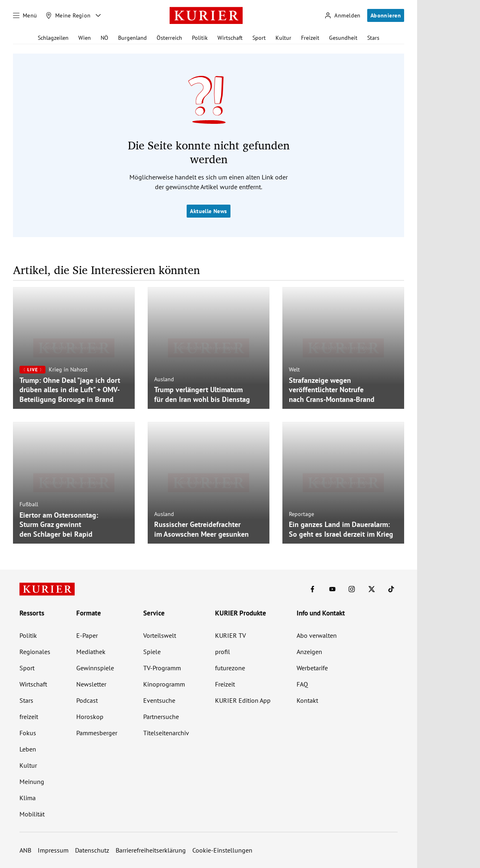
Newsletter (91, 684)
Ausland (164, 379)
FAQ (302, 684)
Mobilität (32, 814)
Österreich (169, 38)
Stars (373, 38)
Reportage (301, 514)
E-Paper (87, 635)
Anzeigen (309, 652)
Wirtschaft (230, 38)
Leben (28, 749)
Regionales (35, 652)
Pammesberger (97, 733)
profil (223, 652)
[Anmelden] (342, 16)
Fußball (29, 504)
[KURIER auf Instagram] (352, 589)
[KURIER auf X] (372, 589)
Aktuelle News (208, 211)
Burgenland (132, 38)
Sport (259, 38)
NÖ (104, 38)
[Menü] (25, 15)
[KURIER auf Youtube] (332, 589)
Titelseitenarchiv (166, 733)
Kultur (283, 38)
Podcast (87, 700)
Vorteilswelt (160, 635)
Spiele (152, 652)
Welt (294, 369)
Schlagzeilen (53, 38)
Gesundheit (343, 38)
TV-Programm (162, 668)
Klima (28, 798)
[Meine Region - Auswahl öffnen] (98, 15)
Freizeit (310, 38)
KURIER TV (230, 635)
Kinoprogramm (164, 684)
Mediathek (91, 652)
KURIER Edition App (243, 700)
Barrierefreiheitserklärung (151, 850)
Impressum (53, 850)
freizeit (29, 717)
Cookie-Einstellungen (222, 850)
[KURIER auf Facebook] (312, 589)
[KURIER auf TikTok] (391, 589)
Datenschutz (92, 850)
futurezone (230, 668)
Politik (200, 38)
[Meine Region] (68, 15)
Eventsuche (159, 700)
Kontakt (307, 700)
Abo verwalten (317, 635)
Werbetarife (312, 668)
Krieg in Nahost (68, 369)
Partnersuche (161, 717)
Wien (85, 38)
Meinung (32, 782)
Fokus (28, 733)
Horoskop (90, 717)
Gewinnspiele (95, 668)
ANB (25, 850)
